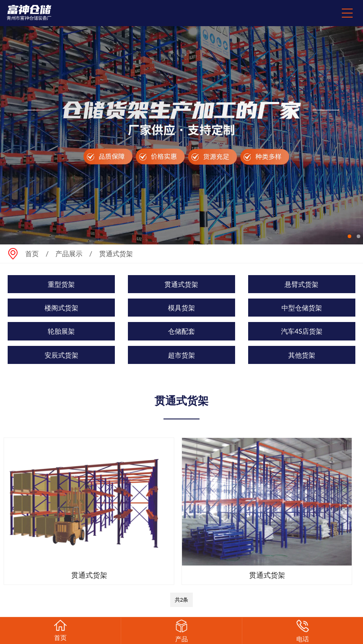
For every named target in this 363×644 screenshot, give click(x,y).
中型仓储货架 (302, 308)
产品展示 (69, 253)
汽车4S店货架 (302, 331)
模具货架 (181, 308)
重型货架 (61, 284)
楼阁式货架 (61, 308)
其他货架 (302, 355)
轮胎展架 (61, 331)
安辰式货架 (61, 355)
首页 (32, 253)
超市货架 (181, 355)
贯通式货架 (181, 284)
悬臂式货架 (302, 284)
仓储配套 (181, 331)
